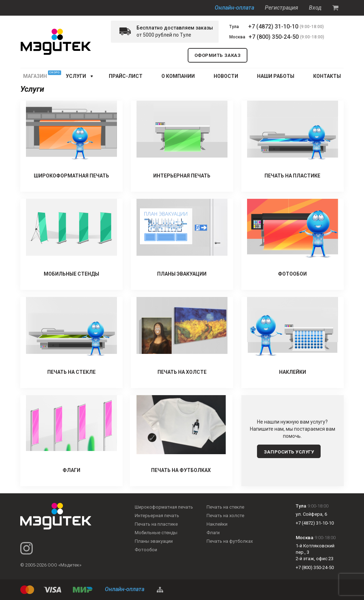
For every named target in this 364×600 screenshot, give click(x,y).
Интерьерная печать (157, 516)
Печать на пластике (156, 524)
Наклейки (217, 524)
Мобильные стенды (156, 533)
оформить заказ (218, 55)
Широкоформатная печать (164, 507)
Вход (315, 8)
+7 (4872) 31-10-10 (273, 26)
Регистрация (282, 8)
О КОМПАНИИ (178, 76)
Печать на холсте (225, 516)
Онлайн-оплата (234, 8)
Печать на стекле (225, 507)
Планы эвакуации (154, 541)
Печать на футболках (230, 541)
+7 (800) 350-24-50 (274, 37)
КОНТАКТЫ (327, 76)
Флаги (213, 533)
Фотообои (146, 550)
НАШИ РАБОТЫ (276, 76)
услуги (76, 76)
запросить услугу (289, 452)
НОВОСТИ (226, 76)
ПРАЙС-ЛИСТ (126, 76)
